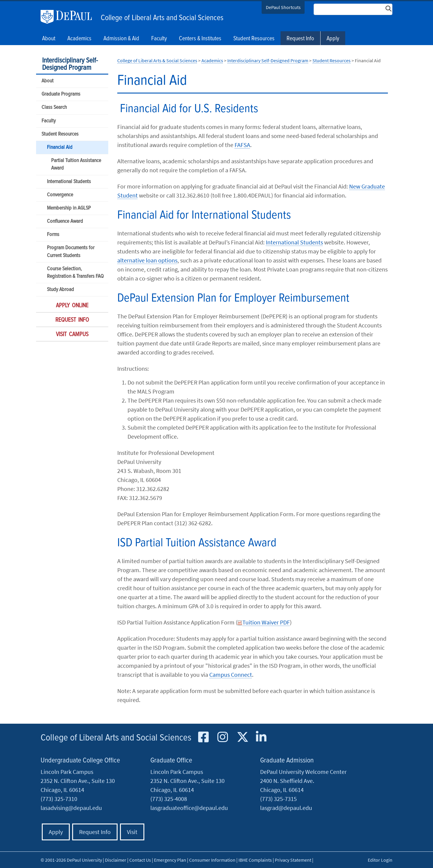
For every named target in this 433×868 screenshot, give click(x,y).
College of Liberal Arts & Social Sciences (157, 60)
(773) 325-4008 (169, 799)
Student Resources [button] (254, 39)
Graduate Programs (61, 94)
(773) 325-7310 (59, 799)
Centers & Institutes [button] (200, 39)
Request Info (300, 39)
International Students (69, 182)
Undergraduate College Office (80, 761)
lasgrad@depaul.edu (286, 808)
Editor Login (380, 860)
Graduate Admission (287, 761)
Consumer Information (212, 860)
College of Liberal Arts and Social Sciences (162, 18)
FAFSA (242, 145)
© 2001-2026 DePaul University (71, 860)
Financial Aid (60, 147)
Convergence (60, 195)
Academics (212, 60)
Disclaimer (116, 860)
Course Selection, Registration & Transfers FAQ (75, 273)
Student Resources (60, 134)
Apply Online (72, 306)
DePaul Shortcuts (283, 7)
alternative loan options (147, 260)
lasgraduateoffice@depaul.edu (189, 808)
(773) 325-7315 (278, 799)
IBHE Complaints (255, 860)
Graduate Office (171, 761)
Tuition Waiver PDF (264, 622)
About (48, 81)
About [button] (49, 39)
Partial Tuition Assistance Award (76, 164)
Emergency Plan (170, 860)
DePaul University (69, 17)
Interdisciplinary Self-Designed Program (70, 64)
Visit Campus (72, 335)
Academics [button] (79, 39)
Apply (333, 39)
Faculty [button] (159, 39)
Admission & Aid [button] (121, 39)
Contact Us (140, 860)
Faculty (49, 121)
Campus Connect (231, 675)
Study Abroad (60, 290)
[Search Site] (353, 9)
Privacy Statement (293, 860)
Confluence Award (65, 221)
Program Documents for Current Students (71, 252)
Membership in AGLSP (69, 208)
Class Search (54, 107)
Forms (53, 235)
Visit (132, 832)
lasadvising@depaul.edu (71, 808)
